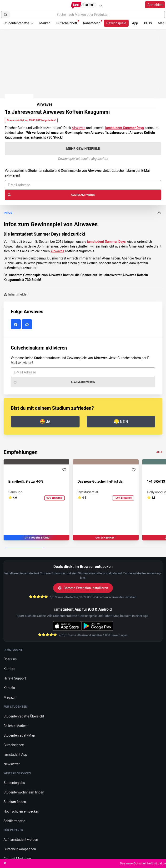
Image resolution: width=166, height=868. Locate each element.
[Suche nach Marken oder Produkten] (83, 15)
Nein (121, 421)
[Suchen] (6, 15)
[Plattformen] (101, 5)
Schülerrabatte (14, 821)
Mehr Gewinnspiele (83, 149)
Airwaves (78, 128)
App (135, 23)
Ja (45, 421)
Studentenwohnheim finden (24, 792)
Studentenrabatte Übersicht (24, 716)
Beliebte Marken (15, 726)
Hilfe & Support (15, 678)
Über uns (10, 659)
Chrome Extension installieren (83, 588)
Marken (45, 23)
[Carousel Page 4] (142, 547)
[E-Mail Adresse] (83, 185)
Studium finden (15, 802)
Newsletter (12, 764)
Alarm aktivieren (51, 195)
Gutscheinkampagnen (20, 849)
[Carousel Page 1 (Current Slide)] (24, 547)
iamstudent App (15, 755)
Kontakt (9, 688)
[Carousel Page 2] (63, 547)
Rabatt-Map (93, 23)
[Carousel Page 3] (103, 547)
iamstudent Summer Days (106, 242)
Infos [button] (83, 213)
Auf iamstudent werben (21, 840)
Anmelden (155, 5)
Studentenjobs (14, 783)
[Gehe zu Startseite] (83, 5)
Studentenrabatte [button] (18, 23)
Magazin (10, 697)
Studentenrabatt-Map (19, 735)
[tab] (83, 243)
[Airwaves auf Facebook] (16, 324)
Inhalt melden (16, 294)
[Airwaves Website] (28, 324)
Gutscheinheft (68, 23)
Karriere (9, 669)
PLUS (148, 23)
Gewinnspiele (116, 23)
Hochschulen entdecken (21, 811)
